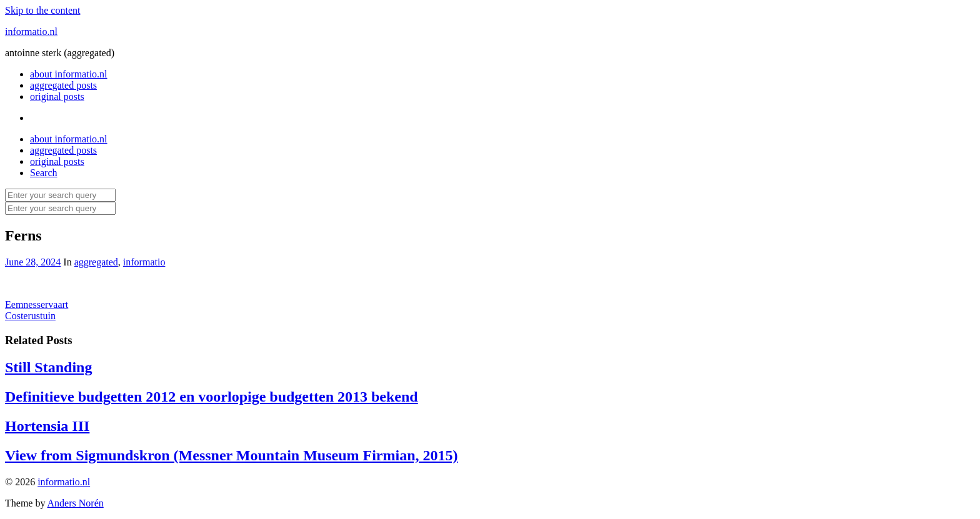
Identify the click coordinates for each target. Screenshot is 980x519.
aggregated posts (63, 85)
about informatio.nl (69, 74)
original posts (57, 96)
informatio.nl (31, 32)
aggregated (96, 262)
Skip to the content (42, 10)
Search (44, 173)
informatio (144, 262)
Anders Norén (76, 503)
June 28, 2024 (33, 262)
